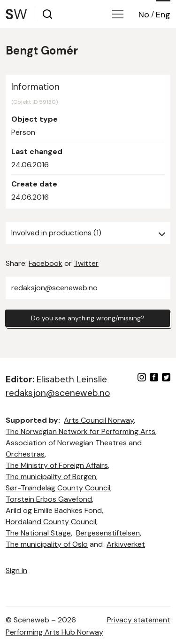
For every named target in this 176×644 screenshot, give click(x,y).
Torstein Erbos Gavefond (49, 499)
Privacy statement (139, 620)
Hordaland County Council (51, 522)
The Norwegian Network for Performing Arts (80, 431)
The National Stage (38, 533)
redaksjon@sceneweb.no (54, 288)
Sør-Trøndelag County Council (58, 488)
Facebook (46, 263)
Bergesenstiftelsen (108, 533)
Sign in (16, 570)
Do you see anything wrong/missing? (88, 318)
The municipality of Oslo (47, 544)
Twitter (86, 263)
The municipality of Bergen (51, 477)
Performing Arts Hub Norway (54, 632)
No (144, 15)
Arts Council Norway (99, 420)
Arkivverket (126, 544)
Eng (163, 15)
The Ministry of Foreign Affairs (57, 465)
